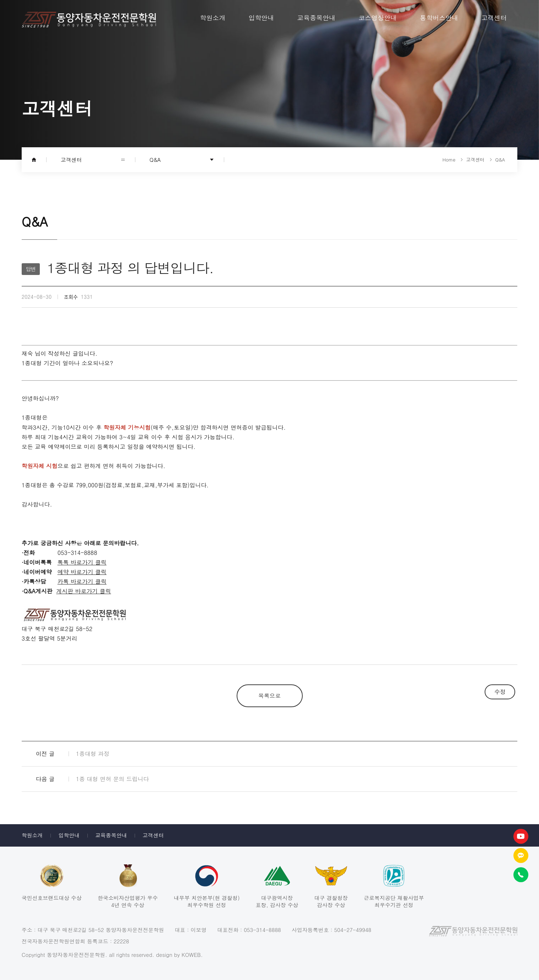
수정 (500, 692)
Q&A (155, 160)
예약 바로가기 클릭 (82, 572)
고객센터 (153, 835)
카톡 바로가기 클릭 (82, 581)
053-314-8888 (262, 930)
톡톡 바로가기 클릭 (82, 562)
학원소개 (32, 835)
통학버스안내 (439, 18)
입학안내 (69, 835)
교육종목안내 (111, 835)
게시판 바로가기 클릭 (83, 591)
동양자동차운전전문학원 (89, 20)
